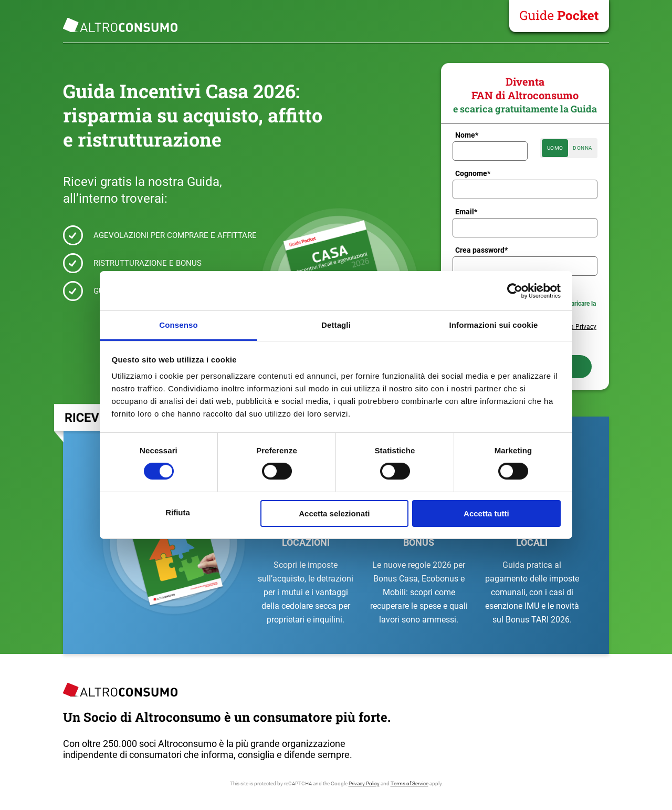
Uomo (555, 148)
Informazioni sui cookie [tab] (494, 325)
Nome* (467, 135)
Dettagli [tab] (336, 325)
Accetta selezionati (334, 513)
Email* (466, 212)
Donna (583, 148)
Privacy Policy (364, 783)
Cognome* (473, 173)
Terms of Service (409, 783)
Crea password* (481, 250)
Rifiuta (178, 512)
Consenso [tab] (178, 325)
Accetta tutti (486, 513)
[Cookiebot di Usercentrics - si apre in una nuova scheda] (515, 290)
